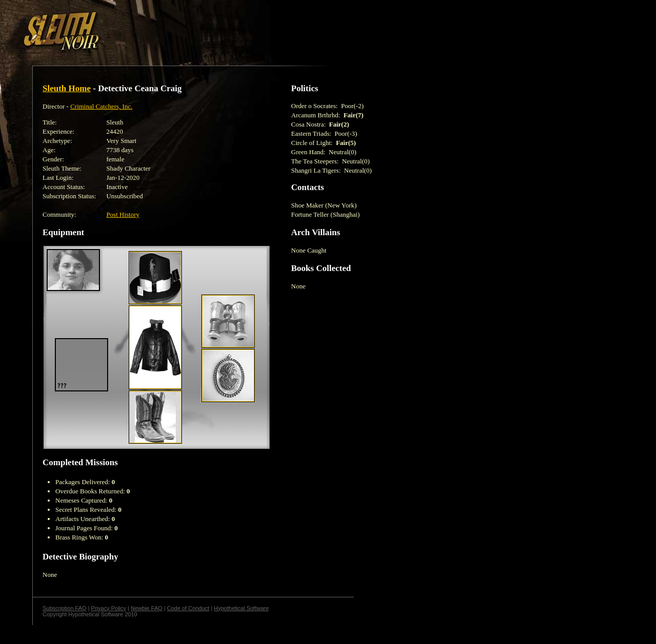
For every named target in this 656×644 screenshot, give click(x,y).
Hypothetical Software (241, 608)
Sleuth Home (67, 88)
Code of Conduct (188, 608)
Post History (123, 214)
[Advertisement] (178, 27)
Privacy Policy (109, 608)
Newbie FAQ (147, 608)
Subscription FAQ (65, 608)
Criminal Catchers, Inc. (101, 106)
